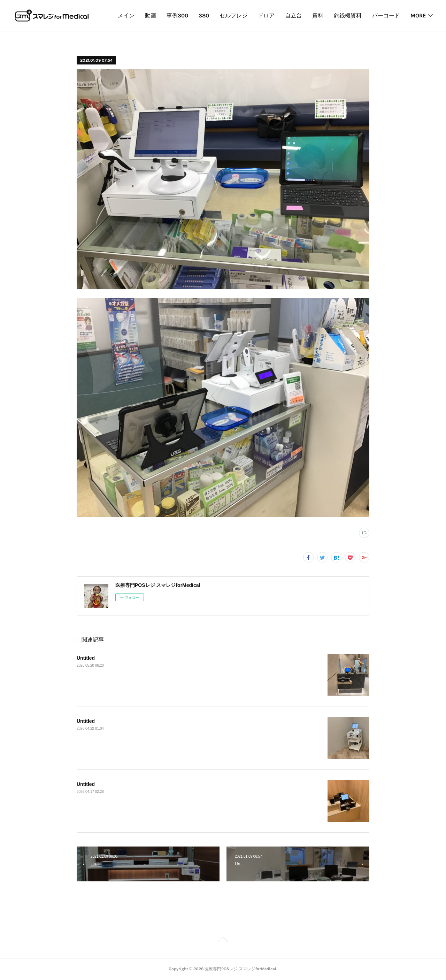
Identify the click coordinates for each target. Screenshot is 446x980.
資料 (356, 16)
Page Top (223, 941)
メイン (164, 16)
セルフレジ (272, 16)
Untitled (86, 658)
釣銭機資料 (386, 16)
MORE (418, 16)
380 (242, 16)
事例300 (216, 16)
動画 (189, 16)
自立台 (332, 16)
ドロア (305, 16)
